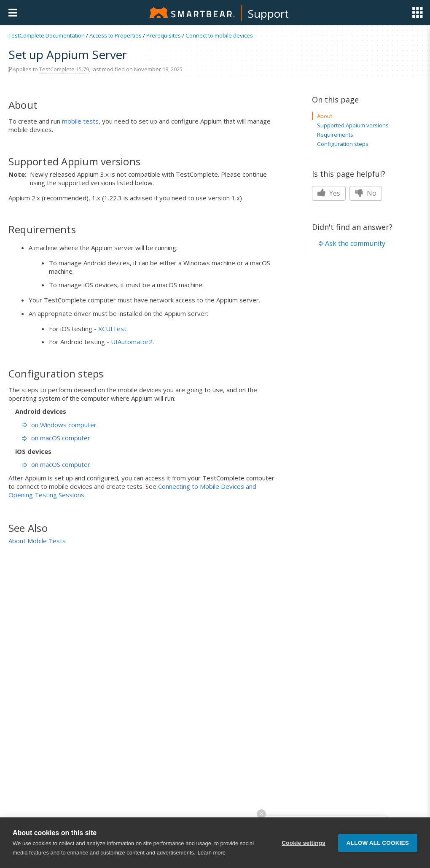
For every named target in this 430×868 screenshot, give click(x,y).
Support (268, 13)
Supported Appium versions (353, 125)
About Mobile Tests (37, 541)
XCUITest (112, 329)
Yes (329, 193)
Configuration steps (343, 144)
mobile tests (80, 121)
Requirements (335, 135)
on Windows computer (59, 425)
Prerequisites (164, 35)
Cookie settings (304, 843)
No (366, 193)
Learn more (212, 853)
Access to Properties (116, 35)
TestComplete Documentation (47, 35)
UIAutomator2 (132, 342)
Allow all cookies (378, 843)
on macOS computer (56, 438)
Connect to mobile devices (219, 35)
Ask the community (355, 243)
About (325, 116)
